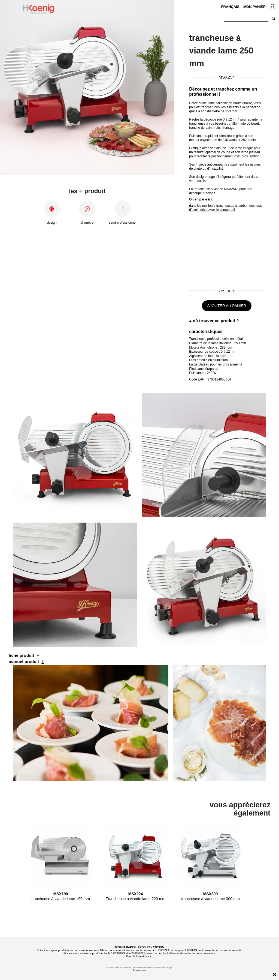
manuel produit (24, 662)
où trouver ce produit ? (216, 321)
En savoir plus (139, 970)
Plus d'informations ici (139, 956)
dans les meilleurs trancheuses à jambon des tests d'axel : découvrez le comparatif (226, 208)
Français (230, 7)
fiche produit (22, 655)
